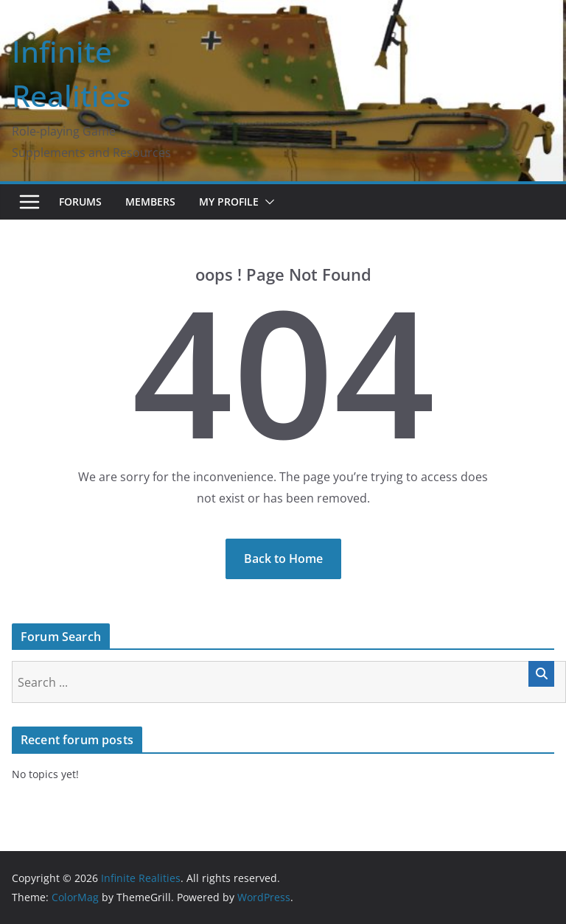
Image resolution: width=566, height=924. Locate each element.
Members (150, 202)
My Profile (229, 202)
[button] (267, 202)
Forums (80, 202)
